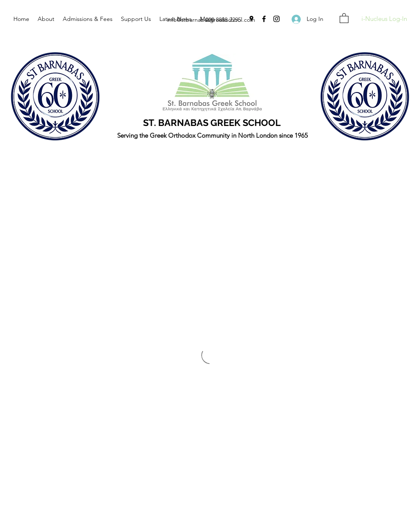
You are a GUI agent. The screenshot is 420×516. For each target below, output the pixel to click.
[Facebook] (264, 19)
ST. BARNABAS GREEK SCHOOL (212, 123)
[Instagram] (277, 19)
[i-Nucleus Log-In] (384, 19)
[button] (344, 18)
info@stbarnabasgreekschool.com (211, 20)
